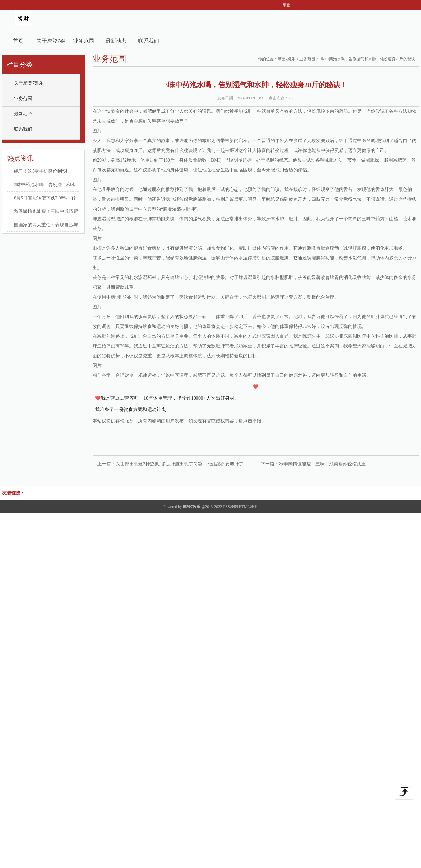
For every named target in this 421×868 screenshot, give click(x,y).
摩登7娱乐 (286, 59)
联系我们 (149, 41)
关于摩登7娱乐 (51, 44)
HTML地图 (248, 507)
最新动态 (116, 41)
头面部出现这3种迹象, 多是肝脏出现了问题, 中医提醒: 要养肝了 (180, 464)
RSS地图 (230, 507)
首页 (18, 41)
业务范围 (83, 41)
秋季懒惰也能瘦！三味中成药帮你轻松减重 (322, 464)
